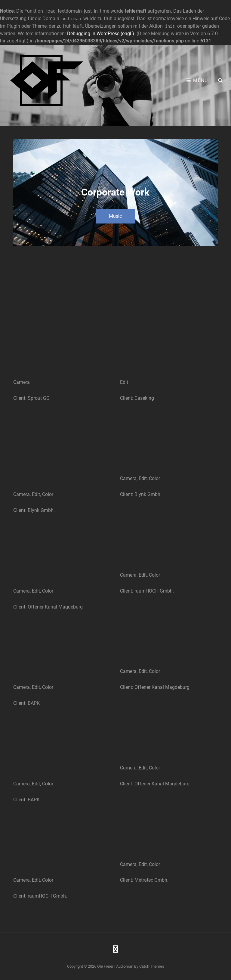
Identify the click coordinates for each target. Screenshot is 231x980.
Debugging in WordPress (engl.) (101, 34)
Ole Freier (105, 966)
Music (115, 216)
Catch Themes (152, 966)
